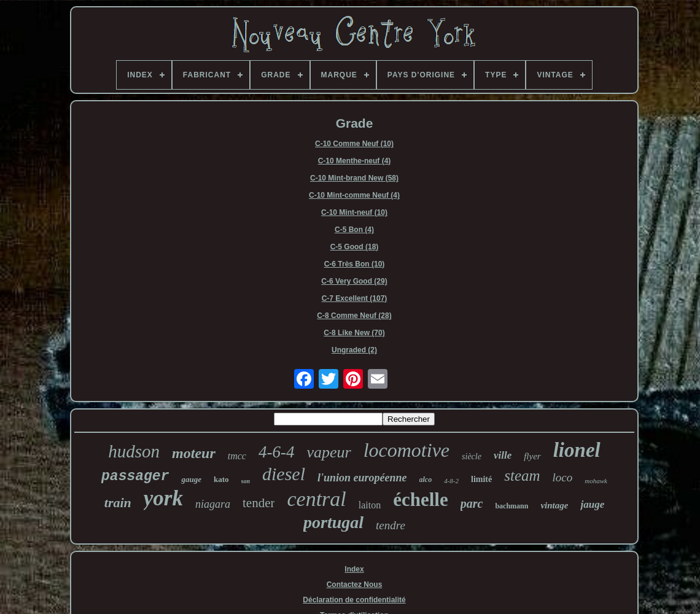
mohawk (596, 481)
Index (354, 569)
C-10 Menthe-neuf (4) (355, 161)
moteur (194, 453)
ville (503, 455)
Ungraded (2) (354, 350)
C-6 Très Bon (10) (355, 264)
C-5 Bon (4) (354, 230)
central (316, 499)
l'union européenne (362, 478)
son (246, 481)
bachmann (511, 506)
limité (481, 479)
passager (135, 476)
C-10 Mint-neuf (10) (354, 212)
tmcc (237, 456)
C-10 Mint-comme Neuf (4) (354, 195)
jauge (592, 504)
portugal (333, 522)
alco (426, 480)
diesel (284, 474)
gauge (191, 479)
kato (221, 479)
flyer (532, 456)
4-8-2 (451, 481)
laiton (370, 505)
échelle (421, 499)
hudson (134, 451)
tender (259, 503)
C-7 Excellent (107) (355, 298)
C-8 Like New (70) (354, 333)
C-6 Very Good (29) (354, 281)
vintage (554, 505)
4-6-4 (276, 452)
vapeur (329, 452)
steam (522, 476)
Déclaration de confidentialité (354, 600)
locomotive (406, 450)
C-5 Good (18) (355, 247)
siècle (472, 457)
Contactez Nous (355, 585)
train (118, 503)
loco (563, 477)
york (163, 498)
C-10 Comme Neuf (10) (354, 144)
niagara (213, 504)
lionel (577, 450)
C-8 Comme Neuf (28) (354, 316)
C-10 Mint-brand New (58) (354, 178)
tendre (391, 525)
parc (472, 503)
